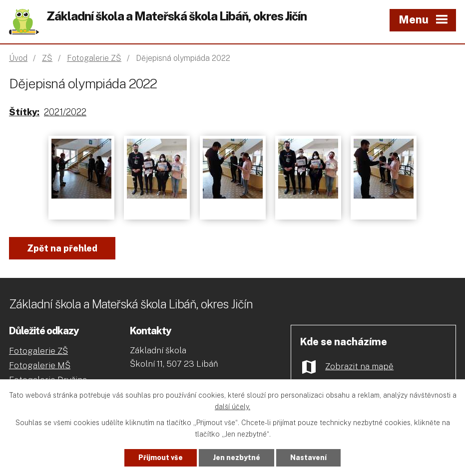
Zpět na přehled (62, 248)
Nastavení (308, 458)
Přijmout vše (161, 458)
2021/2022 (65, 112)
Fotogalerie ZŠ (94, 58)
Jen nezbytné (236, 458)
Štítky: (24, 112)
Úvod (18, 58)
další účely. (232, 407)
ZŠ (47, 58)
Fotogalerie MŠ (40, 365)
